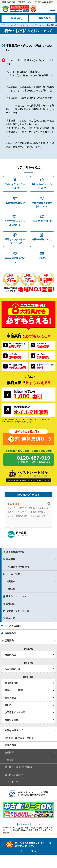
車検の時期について (42, 239)
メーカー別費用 (14, 574)
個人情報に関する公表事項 (18, 767)
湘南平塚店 (10, 698)
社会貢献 (9, 760)
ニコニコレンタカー (37, 843)
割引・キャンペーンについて (42, 186)
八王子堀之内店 (13, 669)
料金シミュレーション (17, 596)
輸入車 (12, 589)
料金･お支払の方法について (15, 186)
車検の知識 (10, 745)
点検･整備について (42, 221)
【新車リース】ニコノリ (28, 824)
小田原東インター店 (15, 712)
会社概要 (9, 752)
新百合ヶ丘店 (11, 720)
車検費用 (11, 559)
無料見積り (33, 439)
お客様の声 (10, 633)
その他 (42, 258)
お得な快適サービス (15, 730)
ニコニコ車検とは (15, 552)
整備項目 (11, 604)
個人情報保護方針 (14, 775)
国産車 (12, 581)
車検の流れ (12, 618)
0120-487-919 (34, 459)
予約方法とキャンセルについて (15, 223)
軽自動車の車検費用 (19, 567)
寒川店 (8, 705)
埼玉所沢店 (10, 655)
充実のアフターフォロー (19, 611)
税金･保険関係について (15, 205)
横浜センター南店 (14, 690)
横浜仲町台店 (11, 683)
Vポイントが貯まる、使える (19, 738)
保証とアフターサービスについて (15, 241)
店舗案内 (9, 640)
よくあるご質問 (13, 626)
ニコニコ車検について (15, 260)
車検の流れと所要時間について (42, 205)
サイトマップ (11, 782)
